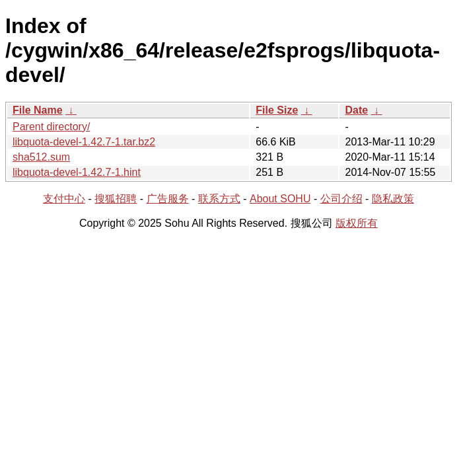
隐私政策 (393, 199)
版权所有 (357, 223)
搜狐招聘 (116, 199)
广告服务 (168, 199)
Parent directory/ (51, 127)
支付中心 (64, 199)
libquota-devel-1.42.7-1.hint (77, 172)
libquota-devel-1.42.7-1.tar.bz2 (84, 142)
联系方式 (219, 199)
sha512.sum (41, 157)
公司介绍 (341, 199)
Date (356, 110)
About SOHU (280, 199)
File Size (277, 110)
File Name (38, 110)
